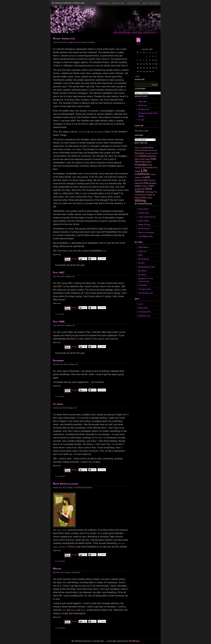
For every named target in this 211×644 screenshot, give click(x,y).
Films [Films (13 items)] (137, 162)
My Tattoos (143, 271)
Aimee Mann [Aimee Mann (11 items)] (148, 148)
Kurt (64, 610)
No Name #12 (144, 109)
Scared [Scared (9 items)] (138, 189)
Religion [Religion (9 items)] (138, 186)
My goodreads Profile (147, 267)
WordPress (134, 641)
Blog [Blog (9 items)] (137, 153)
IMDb (140, 255)
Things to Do (103, 3)
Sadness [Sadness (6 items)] (145, 186)
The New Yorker (145, 289)
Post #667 (59, 273)
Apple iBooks (143, 247)
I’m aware (58, 404)
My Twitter (142, 275)
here (104, 251)
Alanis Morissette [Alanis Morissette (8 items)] (142, 150)
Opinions (78, 42)
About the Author (151, 3)
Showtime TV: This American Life (146, 280)
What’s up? (143, 105)
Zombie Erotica (87, 488)
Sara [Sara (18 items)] (151, 186)
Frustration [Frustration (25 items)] (141, 165)
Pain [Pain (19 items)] (146, 183)
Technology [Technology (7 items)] (149, 192)
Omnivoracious (144, 228)
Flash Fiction (133, 3)
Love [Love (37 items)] (147, 177)
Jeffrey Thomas (144, 225)
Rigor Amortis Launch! (66, 484)
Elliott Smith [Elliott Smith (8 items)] (139, 159)
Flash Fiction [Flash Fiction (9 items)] (146, 162)
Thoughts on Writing (88, 42)
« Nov (137, 76)
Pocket (75, 259)
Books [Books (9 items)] (142, 153)
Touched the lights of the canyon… (148, 115)
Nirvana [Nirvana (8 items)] (152, 180)
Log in (141, 304)
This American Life (146, 293)
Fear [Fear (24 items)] (153, 159)
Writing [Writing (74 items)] (140, 200)
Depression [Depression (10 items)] (151, 156)
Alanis (83, 610)
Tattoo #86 (142, 101)
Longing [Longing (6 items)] (153, 174)
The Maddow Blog (145, 236)
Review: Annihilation (64, 39)
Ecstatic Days (144, 213)
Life (74, 276)
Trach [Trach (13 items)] (143, 198)
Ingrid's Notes (144, 221)
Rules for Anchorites (146, 232)
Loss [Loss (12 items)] (137, 177)
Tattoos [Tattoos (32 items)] (139, 192)
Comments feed (145, 312)
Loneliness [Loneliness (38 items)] (142, 174)
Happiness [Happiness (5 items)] (138, 168)
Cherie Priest (143, 209)
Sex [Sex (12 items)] (143, 189)
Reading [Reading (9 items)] (153, 183)
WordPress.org (144, 316)
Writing (79, 488)
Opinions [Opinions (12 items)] (139, 183)
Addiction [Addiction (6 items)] (138, 148)
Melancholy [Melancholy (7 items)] (139, 180)
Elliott (73, 610)
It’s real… (142, 120)
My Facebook (144, 259)
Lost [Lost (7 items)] (141, 178)
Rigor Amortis (62, 530)
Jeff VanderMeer (97, 132)
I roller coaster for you (147, 217)
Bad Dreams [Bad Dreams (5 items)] (153, 150)
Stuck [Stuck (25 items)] (149, 189)
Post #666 (59, 322)
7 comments (60, 628)
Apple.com (142, 251)
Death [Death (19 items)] (142, 156)
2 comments (60, 476)
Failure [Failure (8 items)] (147, 159)
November (58, 361)
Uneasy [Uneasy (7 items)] (149, 198)
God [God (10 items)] (150, 165)
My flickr (141, 263)
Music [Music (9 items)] (146, 180)
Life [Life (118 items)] (144, 170)
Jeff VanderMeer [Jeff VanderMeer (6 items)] (148, 168)
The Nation (143, 285)
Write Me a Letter (142, 131)
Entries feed (143, 308)
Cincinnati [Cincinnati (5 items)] (148, 153)
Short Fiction (118, 3)
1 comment (60, 314)
